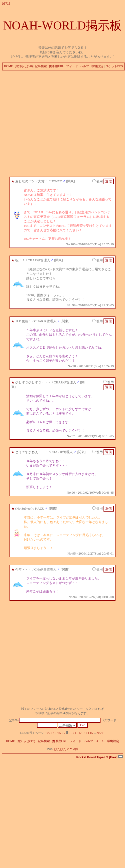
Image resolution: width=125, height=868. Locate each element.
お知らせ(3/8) (24, 66)
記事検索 (41, 66)
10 (73, 733)
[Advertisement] (47, 122)
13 (84, 733)
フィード (72, 66)
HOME (8, 66)
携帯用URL (56, 66)
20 (98, 733)
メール (100, 741)
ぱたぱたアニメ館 (66, 749)
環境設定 (97, 66)
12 (80, 733)
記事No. (54, 720)
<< (48, 733)
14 (87, 733)
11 (76, 733)
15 (91, 733)
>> (102, 733)
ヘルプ (84, 66)
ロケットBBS (114, 66)
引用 (97, 181)
